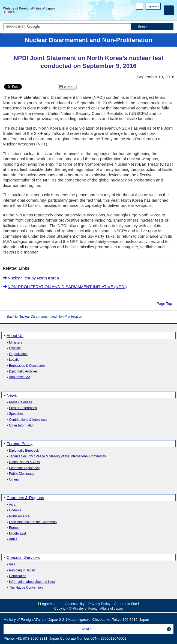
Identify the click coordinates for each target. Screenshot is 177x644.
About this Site (19, 377)
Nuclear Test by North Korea (33, 278)
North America (19, 516)
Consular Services (23, 557)
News (12, 395)
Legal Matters (51, 603)
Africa (13, 539)
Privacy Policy (99, 603)
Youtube (158, 14)
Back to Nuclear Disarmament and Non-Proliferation (44, 317)
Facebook (144, 14)
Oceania (15, 510)
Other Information (22, 426)
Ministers (16, 343)
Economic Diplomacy (24, 468)
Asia (12, 505)
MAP (87, 629)
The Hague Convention (26, 588)
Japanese (153, 6)
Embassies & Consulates (27, 366)
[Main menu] (169, 10)
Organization (18, 354)
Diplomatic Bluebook (24, 451)
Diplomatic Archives (23, 372)
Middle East (18, 534)
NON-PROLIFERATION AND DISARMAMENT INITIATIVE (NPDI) (67, 287)
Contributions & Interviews (28, 420)
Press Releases (20, 402)
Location (15, 360)
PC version (140, 7)
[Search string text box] (67, 27)
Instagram (151, 14)
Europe (14, 528)
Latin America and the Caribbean (33, 522)
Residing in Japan (22, 570)
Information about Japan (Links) (32, 582)
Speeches (16, 414)
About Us (15, 336)
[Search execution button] (152, 27)
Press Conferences (23, 408)
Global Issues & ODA (24, 462)
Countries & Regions (25, 498)
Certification (18, 576)
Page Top (164, 304)
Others (14, 480)
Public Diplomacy (22, 474)
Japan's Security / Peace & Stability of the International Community (57, 456)
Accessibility (75, 603)
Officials (15, 348)
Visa (12, 564)
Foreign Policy (19, 444)
